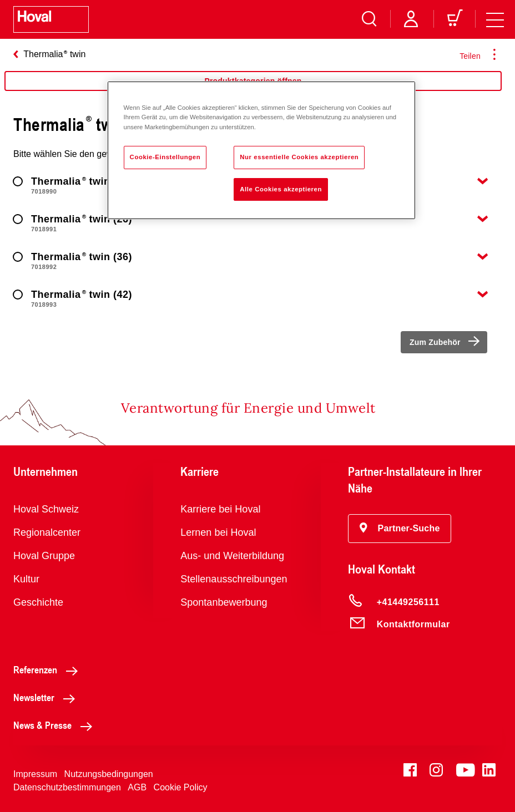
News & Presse (56, 725)
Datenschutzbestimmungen (67, 787)
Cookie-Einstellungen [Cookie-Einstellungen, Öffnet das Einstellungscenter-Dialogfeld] (165, 157)
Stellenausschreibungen (234, 579)
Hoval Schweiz (46, 509)
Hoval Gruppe (44, 556)
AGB (137, 787)
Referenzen (49, 669)
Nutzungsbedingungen (109, 774)
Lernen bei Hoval (218, 532)
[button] (400, 529)
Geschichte (38, 602)
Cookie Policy (181, 787)
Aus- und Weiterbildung (232, 556)
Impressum (35, 774)
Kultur (26, 579)
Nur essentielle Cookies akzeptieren (299, 157)
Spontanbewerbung (224, 602)
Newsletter (47, 697)
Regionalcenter (47, 532)
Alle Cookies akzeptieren (281, 189)
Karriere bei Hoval (220, 509)
